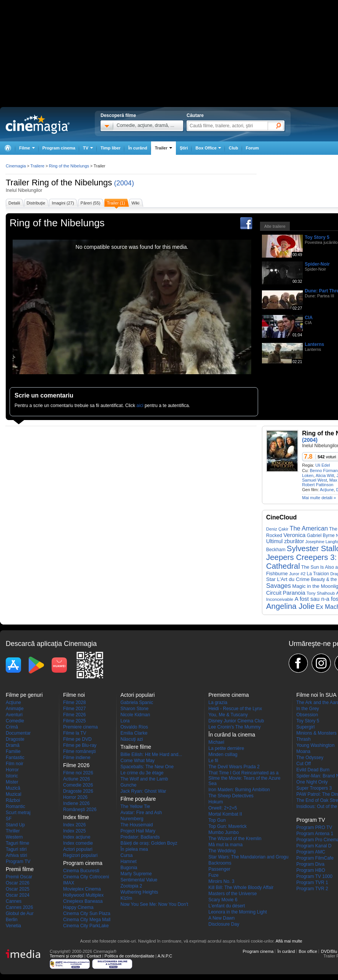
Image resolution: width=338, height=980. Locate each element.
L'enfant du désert (227, 906)
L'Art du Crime (293, 579)
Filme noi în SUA (316, 695)
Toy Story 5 (317, 237)
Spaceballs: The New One (147, 767)
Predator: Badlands (140, 837)
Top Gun (217, 820)
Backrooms (220, 863)
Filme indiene (77, 758)
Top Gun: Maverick (227, 826)
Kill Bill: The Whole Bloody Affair (241, 888)
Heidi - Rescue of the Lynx (235, 709)
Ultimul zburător (285, 541)
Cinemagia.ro (38, 124)
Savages (279, 586)
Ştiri (184, 148)
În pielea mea (134, 849)
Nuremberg (132, 819)
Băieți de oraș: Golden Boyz (149, 843)
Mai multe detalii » (319, 498)
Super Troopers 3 (314, 788)
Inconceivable (280, 599)
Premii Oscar (19, 877)
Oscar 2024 (18, 895)
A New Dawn (222, 918)
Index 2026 (74, 825)
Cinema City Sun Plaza (87, 913)
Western (14, 837)
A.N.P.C (165, 956)
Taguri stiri (16, 849)
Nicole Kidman (135, 715)
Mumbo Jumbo (223, 832)
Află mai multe (289, 941)
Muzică (13, 788)
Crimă (12, 727)
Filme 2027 (74, 709)
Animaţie (15, 709)
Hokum (216, 802)
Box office (308, 951)
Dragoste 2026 (78, 791)
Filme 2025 (74, 721)
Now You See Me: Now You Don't (154, 904)
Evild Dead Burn (313, 770)
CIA (309, 318)
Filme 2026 (74, 715)
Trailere (37, 166)
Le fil (213, 761)
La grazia (218, 703)
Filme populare (138, 799)
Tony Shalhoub (321, 593)
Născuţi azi (132, 739)
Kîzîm (126, 898)
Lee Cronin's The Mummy (235, 727)
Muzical (14, 794)
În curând (138, 148)
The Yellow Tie (135, 806)
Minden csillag (223, 754)
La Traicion (318, 574)
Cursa (127, 855)
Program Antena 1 (315, 834)
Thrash (303, 739)
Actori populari (78, 849)
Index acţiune (77, 837)
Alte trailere (275, 226)
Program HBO (311, 870)
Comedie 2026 (78, 785)
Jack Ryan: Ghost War (143, 791)
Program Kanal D (314, 846)
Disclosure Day (224, 924)
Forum (252, 148)
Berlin (12, 920)
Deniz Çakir (277, 529)
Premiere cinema (80, 727)
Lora (125, 721)
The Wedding (222, 851)
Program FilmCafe (315, 858)
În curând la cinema (232, 735)
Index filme (76, 817)
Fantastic (15, 758)
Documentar (18, 733)
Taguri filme (17, 843)
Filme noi (74, 695)
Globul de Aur (20, 913)
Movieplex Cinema (82, 889)
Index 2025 (74, 831)
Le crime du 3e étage (142, 773)
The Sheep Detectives (231, 796)
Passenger (219, 869)
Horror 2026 (75, 797)
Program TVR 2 (312, 889)
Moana (303, 751)
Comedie (15, 721)
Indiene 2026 (76, 803)
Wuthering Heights (139, 892)
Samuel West (314, 480)
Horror (12, 770)
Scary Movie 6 (223, 900)
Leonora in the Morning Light (238, 912)
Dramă (13, 745)
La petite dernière (226, 748)
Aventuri (14, 715)
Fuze (214, 875)
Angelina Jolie (290, 606)
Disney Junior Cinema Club (236, 721)
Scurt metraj (18, 813)
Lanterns (314, 344)
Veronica (294, 535)
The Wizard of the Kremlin (235, 839)
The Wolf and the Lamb (144, 779)
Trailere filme (136, 747)
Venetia (13, 926)
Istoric (12, 776)
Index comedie (78, 843)
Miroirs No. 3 (221, 881)
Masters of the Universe (233, 894)
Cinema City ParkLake (86, 926)
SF (9, 819)
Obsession (307, 715)
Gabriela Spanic (137, 703)
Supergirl (305, 727)
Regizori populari (80, 855)
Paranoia (294, 593)
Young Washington (315, 745)
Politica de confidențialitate (129, 956)
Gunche (128, 785)
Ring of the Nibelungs (72, 183)
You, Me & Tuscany (228, 715)
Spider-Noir (317, 264)
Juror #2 (297, 574)
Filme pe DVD (77, 739)
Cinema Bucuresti (81, 871)
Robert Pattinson (318, 485)
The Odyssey (310, 758)
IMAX (69, 883)
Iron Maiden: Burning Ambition (239, 790)
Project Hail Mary (138, 831)
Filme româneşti (79, 751)
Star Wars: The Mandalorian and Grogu (248, 857)
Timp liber (110, 148)
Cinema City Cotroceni (86, 877)
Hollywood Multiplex (83, 895)
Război (13, 800)
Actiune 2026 (76, 779)
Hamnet (128, 862)
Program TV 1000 (314, 876)
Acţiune (327, 490)
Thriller (13, 831)
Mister (12, 782)
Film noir (15, 764)
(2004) (124, 183)
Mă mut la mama (225, 845)
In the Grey (308, 709)
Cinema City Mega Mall (87, 920)
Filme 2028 (74, 703)
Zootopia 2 (131, 886)
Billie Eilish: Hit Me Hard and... (151, 754)
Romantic (15, 806)
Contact (94, 956)
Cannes (14, 901)
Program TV (18, 862)
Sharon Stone (134, 709)
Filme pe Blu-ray (80, 745)
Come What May (137, 761)
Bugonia (129, 868)
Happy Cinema (78, 907)
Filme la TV (75, 733)
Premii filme (20, 869)
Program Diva (310, 864)
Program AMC (311, 852)
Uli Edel (323, 465)
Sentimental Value (139, 880)
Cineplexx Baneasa (83, 901)
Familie (13, 751)
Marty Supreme (136, 874)
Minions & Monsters (316, 733)
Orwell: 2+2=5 (223, 808)
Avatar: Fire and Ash (141, 813)
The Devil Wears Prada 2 (234, 767)
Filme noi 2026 (78, 773)
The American (309, 528)
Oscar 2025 (18, 889)
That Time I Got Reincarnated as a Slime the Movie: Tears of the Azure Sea (245, 778)
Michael (216, 742)
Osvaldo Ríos (134, 727)
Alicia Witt (325, 475)
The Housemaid (137, 825)
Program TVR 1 (312, 883)
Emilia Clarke (134, 733)
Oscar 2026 (18, 883)
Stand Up (15, 825)
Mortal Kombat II (225, 814)
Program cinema (59, 148)
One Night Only (312, 782)
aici (140, 406)
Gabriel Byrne (321, 535)
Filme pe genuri (24, 695)
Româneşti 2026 (80, 810)
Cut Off (304, 764)
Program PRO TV (314, 827)
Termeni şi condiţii (66, 956)
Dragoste (15, 739)
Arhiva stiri (16, 855)
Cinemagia (16, 166)
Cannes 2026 (19, 907)
